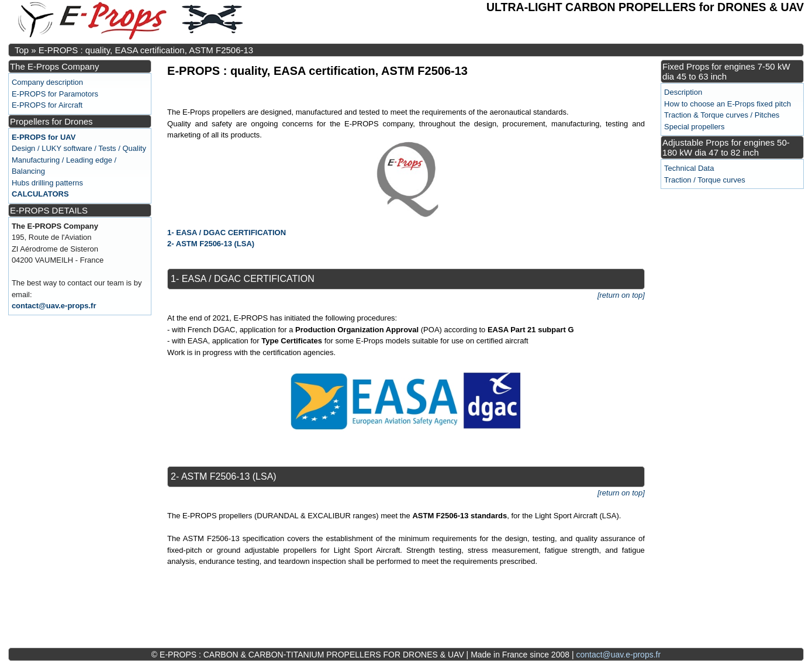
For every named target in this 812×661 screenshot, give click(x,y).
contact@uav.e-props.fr (54, 306)
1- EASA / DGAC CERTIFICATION (227, 233)
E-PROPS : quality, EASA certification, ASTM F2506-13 (146, 50)
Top (22, 50)
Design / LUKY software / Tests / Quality (79, 148)
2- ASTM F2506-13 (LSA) (211, 244)
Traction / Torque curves (705, 180)
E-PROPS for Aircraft (47, 105)
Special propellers (694, 127)
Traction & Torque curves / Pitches (722, 115)
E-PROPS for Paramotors (55, 94)
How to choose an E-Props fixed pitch (728, 104)
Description (683, 92)
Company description (47, 82)
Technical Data (689, 168)
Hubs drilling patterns (47, 183)
